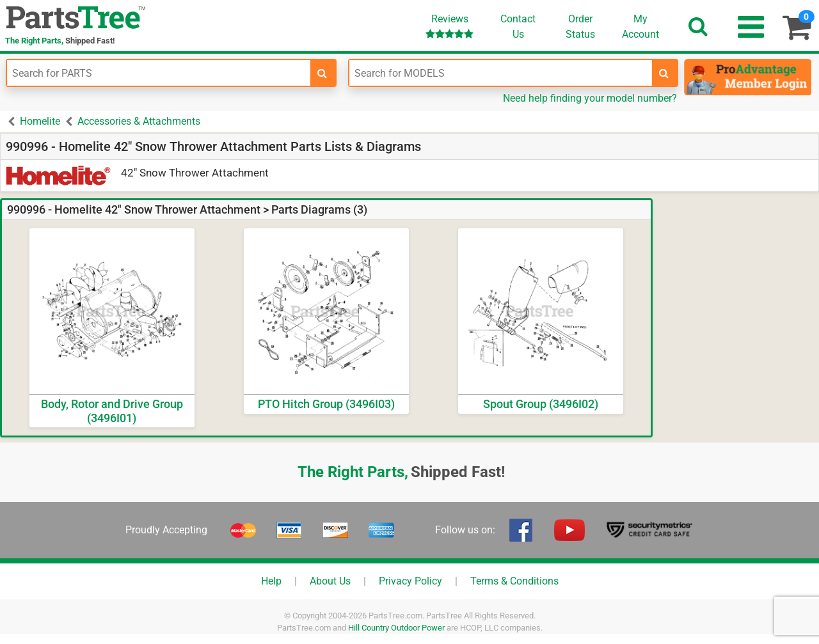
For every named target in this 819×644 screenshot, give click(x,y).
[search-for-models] (664, 73)
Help (271, 581)
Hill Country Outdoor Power (396, 628)
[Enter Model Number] (501, 73)
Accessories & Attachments (139, 121)
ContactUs (518, 27)
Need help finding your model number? (590, 98)
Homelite (40, 121)
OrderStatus (580, 27)
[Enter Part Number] (159, 73)
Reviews (449, 26)
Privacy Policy (410, 581)
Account (640, 26)
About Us (330, 581)
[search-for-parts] (322, 73)
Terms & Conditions (514, 581)
